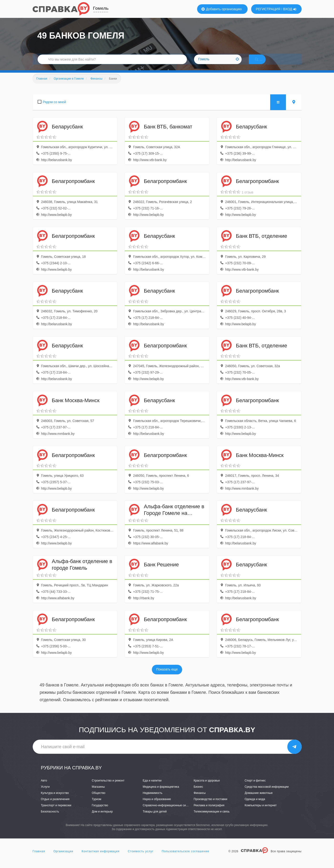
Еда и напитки (152, 786)
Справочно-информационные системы (169, 811)
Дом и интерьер (102, 817)
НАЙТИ (263, 63)
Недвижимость (153, 799)
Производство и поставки (211, 805)
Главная (39, 857)
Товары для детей (155, 817)
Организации (63, 857)
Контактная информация (101, 857)
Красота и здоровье (207, 786)
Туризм (97, 805)
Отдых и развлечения (55, 805)
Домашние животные (259, 799)
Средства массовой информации (267, 792)
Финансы (200, 799)
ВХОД (290, 9)
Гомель (101, 8)
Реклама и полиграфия (209, 811)
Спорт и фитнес (255, 786)
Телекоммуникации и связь (212, 817)
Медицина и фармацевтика (161, 792)
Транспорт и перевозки (56, 811)
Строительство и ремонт (108, 786)
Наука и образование (157, 805)
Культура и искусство (55, 799)
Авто (44, 786)
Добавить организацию (222, 9)
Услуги (45, 792)
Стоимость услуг (141, 857)
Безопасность (50, 817)
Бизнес (198, 792)
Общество (99, 799)
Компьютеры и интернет (261, 811)
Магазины (98, 792)
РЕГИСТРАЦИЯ (268, 9)
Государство (100, 811)
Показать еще (167, 675)
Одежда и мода (255, 805)
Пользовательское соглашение (185, 857)
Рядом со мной (55, 108)
